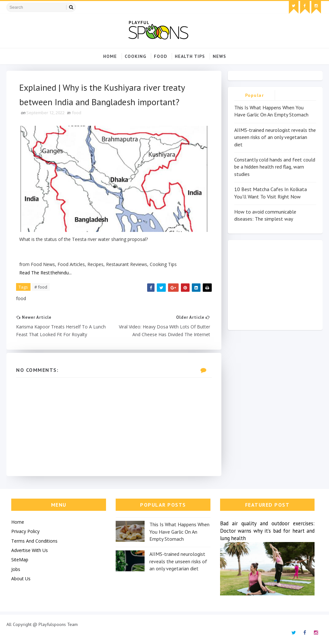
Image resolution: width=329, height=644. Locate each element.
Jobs (16, 569)
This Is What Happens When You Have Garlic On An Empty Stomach (179, 532)
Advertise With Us (30, 550)
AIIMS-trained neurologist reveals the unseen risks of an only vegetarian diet (275, 137)
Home (110, 56)
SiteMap (20, 560)
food (160, 56)
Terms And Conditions (34, 541)
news (219, 56)
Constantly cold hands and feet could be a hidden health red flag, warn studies (275, 167)
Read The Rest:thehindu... (45, 273)
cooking (135, 56)
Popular (255, 95)
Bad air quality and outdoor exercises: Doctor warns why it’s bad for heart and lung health (267, 531)
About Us (21, 579)
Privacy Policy (25, 531)
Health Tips (190, 56)
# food (41, 287)
